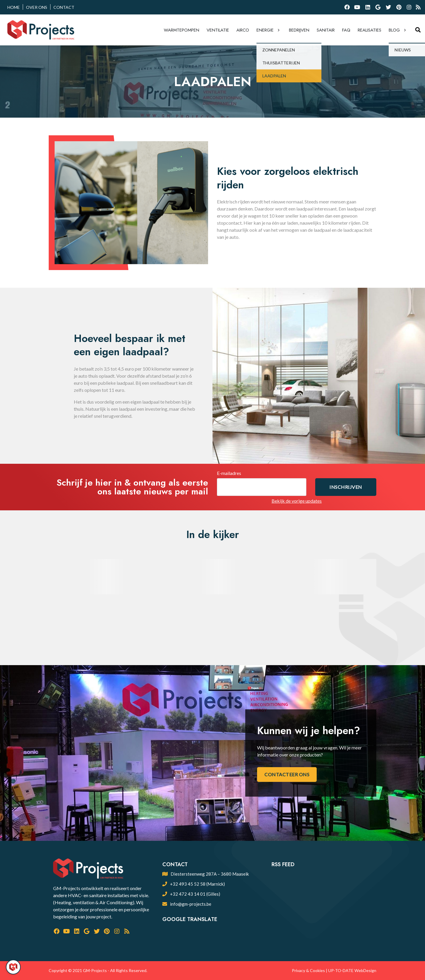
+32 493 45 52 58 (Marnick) (197, 884)
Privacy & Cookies (308, 970)
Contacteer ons (287, 774)
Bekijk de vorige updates (297, 501)
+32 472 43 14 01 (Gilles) (195, 894)
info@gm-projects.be (191, 904)
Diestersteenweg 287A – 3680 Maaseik (210, 874)
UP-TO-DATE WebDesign (352, 970)
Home (14, 7)
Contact (64, 7)
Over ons (37, 7)
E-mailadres (229, 473)
